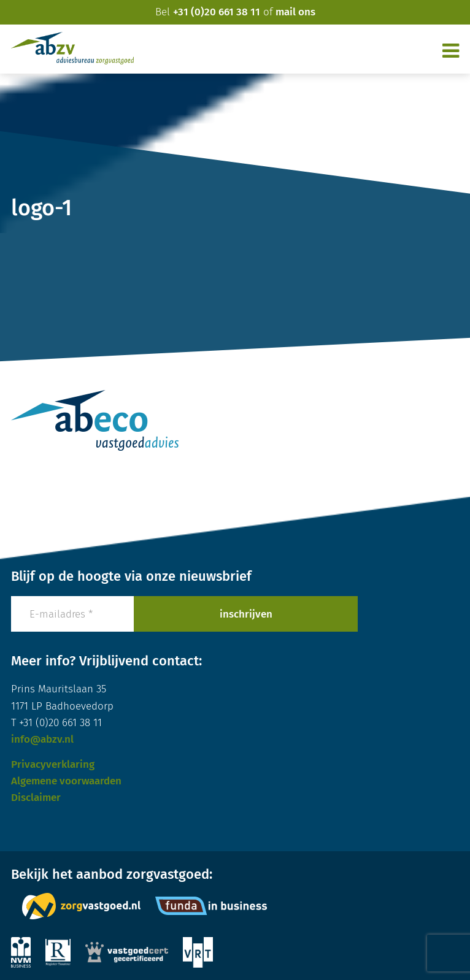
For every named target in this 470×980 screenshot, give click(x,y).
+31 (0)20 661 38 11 (217, 12)
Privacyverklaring (53, 764)
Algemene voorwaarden (66, 781)
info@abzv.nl (42, 739)
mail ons (295, 12)
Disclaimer (36, 798)
